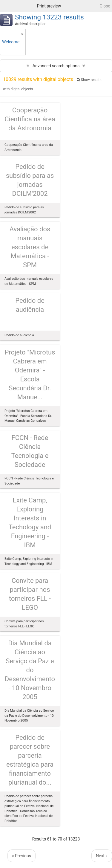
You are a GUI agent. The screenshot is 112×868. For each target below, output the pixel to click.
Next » (102, 856)
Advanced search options (56, 66)
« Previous (22, 856)
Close (105, 6)
